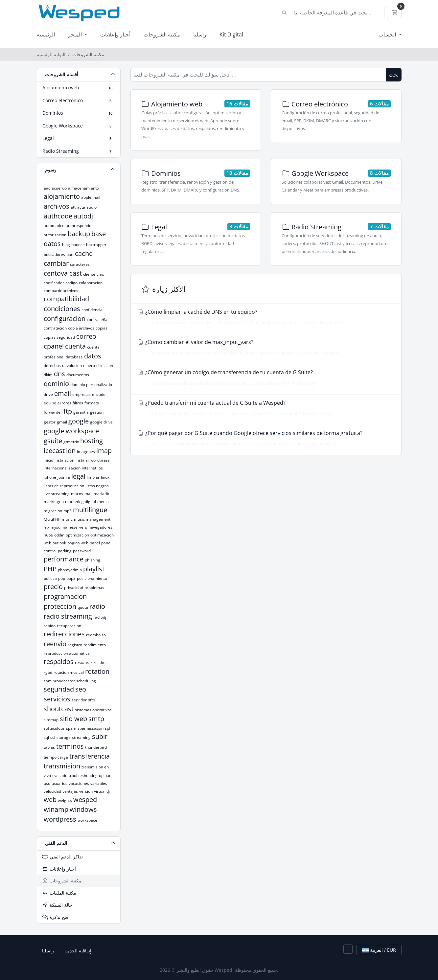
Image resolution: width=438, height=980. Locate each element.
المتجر (76, 34)
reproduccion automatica (67, 653)
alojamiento (62, 196)
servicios (57, 699)
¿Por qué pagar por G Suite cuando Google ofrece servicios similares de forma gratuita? (264, 438)
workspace (87, 820)
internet (89, 468)
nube (48, 535)
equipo (50, 403)
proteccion (60, 606)
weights (65, 800)
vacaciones (79, 783)
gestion (97, 412)
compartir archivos (61, 291)
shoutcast (59, 709)
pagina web (78, 543)
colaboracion (91, 283)
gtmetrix (71, 442)
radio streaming (68, 616)
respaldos (59, 661)
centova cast (63, 273)
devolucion (72, 365)
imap (104, 451)
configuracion (65, 319)
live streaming (57, 494)
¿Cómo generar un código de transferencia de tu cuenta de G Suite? (264, 377)
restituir (101, 662)
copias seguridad (59, 337)
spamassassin (91, 728)
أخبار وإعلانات (115, 34)
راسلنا (200, 34)
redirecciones (64, 634)
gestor (50, 422)
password (82, 551)
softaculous (54, 728)
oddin (59, 535)
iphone (50, 477)
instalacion (64, 460)
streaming (81, 737)
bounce (78, 245)
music (67, 519)
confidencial (92, 310)
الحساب (388, 34)
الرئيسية (46, 34)
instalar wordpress (93, 460)
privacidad (74, 588)
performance (64, 559)
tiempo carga (56, 757)
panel (95, 543)
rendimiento (95, 645)
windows (83, 809)
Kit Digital (231, 34)
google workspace (71, 431)
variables (99, 783)
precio (53, 587)
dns (59, 374)
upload (105, 775)
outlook (59, 543)
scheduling (86, 681)
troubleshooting (83, 775)
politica (50, 578)
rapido (50, 626)
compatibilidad (66, 299)
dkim (48, 375)
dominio (56, 384)
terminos (70, 746)
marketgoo (54, 501)
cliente (89, 274)
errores (64, 403)
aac (47, 188)
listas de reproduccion (64, 486)
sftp (92, 700)
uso (47, 783)
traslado (60, 775)
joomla (64, 477)
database (74, 357)
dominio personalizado (91, 385)
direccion (105, 365)
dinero (89, 365)
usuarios (59, 783)
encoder (100, 394)
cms (100, 274)
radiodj (100, 617)
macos (77, 494)
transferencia (90, 756)
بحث (394, 75)
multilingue (90, 510)
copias (102, 328)
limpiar (93, 477)
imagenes (86, 452)
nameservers (75, 527)
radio (97, 606)
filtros (78, 403)
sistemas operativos (93, 710)
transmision (62, 766)
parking (65, 551)
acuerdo (59, 188)
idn (71, 451)
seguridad (59, 689)
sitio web (73, 719)
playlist (94, 569)
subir (100, 736)
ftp (68, 411)
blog (66, 245)
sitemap (51, 720)
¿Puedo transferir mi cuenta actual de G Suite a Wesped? (264, 408)
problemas (94, 588)
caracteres (80, 264)
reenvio (55, 644)
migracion (53, 511)
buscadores (54, 254)
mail (88, 494)
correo (86, 336)
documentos (78, 375)
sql (46, 737)
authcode (58, 216)
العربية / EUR (379, 950)
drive (48, 394)
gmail (62, 422)
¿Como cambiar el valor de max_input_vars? (264, 347)
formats (92, 403)
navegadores (100, 527)
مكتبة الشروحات (162, 34)
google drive (101, 422)
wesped (85, 799)
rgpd (48, 672)
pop (62, 578)
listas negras (97, 486)
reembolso (96, 635)
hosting (92, 441)
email (63, 393)
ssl (53, 737)
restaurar (84, 662)
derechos (52, 365)
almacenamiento (83, 188)
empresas (81, 394)
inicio (48, 460)
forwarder (53, 412)
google (79, 421)
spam (71, 728)
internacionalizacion (62, 468)
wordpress (60, 819)
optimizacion (77, 535)
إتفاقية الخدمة (78, 951)
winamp (56, 809)
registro (75, 645)
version (86, 791)
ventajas (70, 791)
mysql (56, 527)
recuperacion (69, 626)
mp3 (68, 511)
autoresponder (79, 226)
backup (79, 234)
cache (84, 253)
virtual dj (102, 791)
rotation (97, 671)
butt (70, 254)
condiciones (62, 309)
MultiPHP (52, 519)
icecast (54, 451)
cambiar (56, 263)
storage (64, 737)
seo (81, 689)
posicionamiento (92, 578)
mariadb (101, 494)
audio (92, 207)
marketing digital (81, 501)
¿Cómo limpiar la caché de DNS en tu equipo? (264, 317)
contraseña (97, 319)
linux (105, 477)
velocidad (52, 791)
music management (92, 519)
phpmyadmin (70, 570)
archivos (57, 206)
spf (108, 728)
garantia (81, 412)
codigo (71, 283)
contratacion (55, 328)
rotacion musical (69, 672)
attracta (78, 207)
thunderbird (96, 747)
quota (83, 607)
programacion (65, 596)
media (103, 501)
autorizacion (55, 235)
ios (100, 468)
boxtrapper (96, 245)
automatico (54, 226)
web (50, 799)
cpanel (54, 346)
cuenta (75, 346)
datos (93, 356)
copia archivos (81, 328)
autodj (83, 216)
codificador (54, 283)
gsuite (53, 441)
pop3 (71, 578)
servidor (79, 700)
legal (78, 476)
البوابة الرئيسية (51, 54)
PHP (50, 569)
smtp (96, 719)
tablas (49, 747)
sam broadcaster (59, 681)
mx (46, 527)
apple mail (91, 197)
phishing (92, 560)
